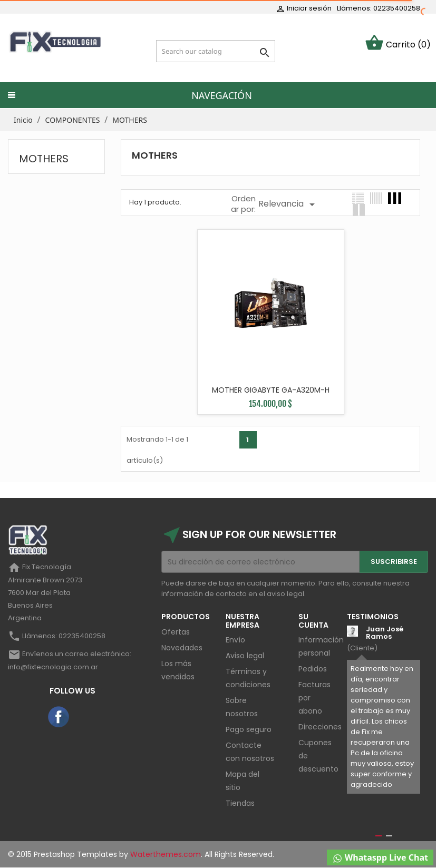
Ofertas (176, 632)
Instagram (86, 717)
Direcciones (320, 727)
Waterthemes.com (164, 854)
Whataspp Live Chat (380, 858)
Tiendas (240, 803)
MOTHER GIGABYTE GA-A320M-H (271, 390)
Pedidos (313, 669)
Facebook (59, 717)
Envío (235, 640)
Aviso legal (245, 656)
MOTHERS (44, 159)
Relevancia (288, 205)
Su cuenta (313, 621)
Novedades (182, 648)
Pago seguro (249, 729)
